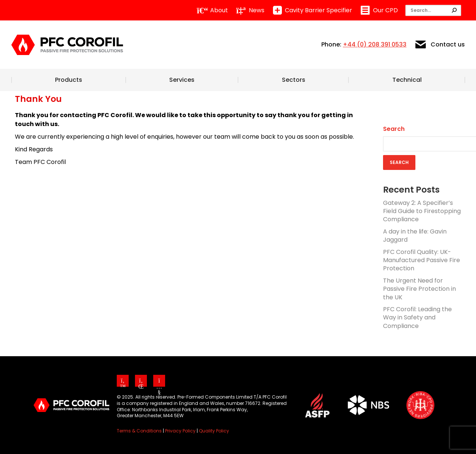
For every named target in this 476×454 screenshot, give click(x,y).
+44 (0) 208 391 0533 (375, 44)
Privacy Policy (180, 431)
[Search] (433, 10)
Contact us (439, 45)
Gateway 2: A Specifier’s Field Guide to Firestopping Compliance (422, 211)
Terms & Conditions (139, 431)
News (250, 10)
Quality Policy (214, 431)
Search (394, 129)
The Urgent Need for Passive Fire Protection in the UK (419, 289)
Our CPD (379, 10)
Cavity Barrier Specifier (312, 10)
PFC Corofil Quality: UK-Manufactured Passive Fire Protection (422, 260)
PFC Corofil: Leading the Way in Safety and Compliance (417, 318)
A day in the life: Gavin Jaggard (415, 236)
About (212, 10)
